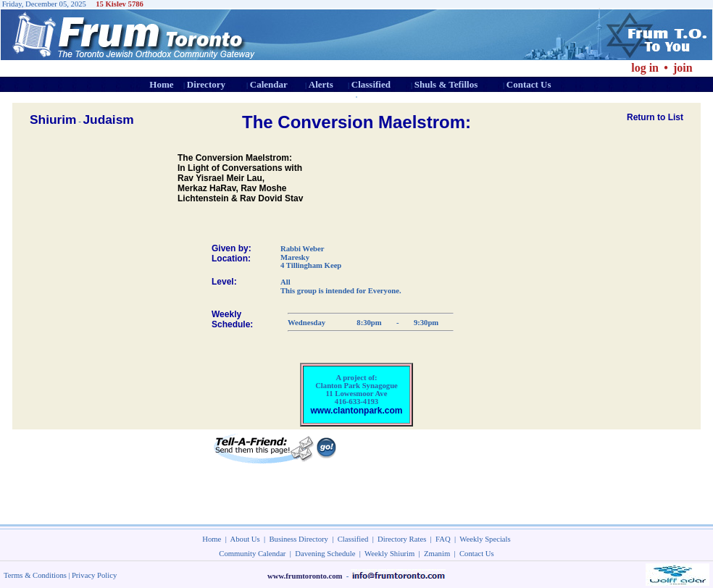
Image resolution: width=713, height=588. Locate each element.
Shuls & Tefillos (446, 84)
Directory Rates (402, 539)
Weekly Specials (485, 539)
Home (161, 84)
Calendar (269, 84)
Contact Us (529, 84)
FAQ (443, 539)
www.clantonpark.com (357, 411)
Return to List (655, 117)
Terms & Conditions (35, 575)
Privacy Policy (94, 575)
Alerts (321, 84)
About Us (245, 539)
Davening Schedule (325, 554)
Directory (206, 84)
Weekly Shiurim (389, 554)
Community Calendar (252, 554)
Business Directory (299, 539)
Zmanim (437, 554)
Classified (371, 84)
